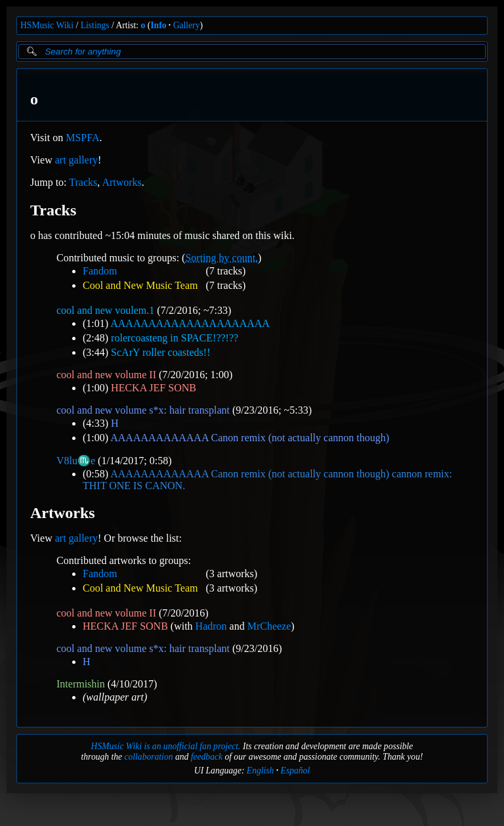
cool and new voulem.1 (105, 310)
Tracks (83, 182)
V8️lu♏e (76, 461)
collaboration (148, 757)
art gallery (76, 160)
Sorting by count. (221, 258)
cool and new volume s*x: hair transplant (143, 410)
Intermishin (81, 684)
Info (158, 25)
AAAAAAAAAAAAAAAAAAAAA (190, 323)
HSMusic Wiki (47, 25)
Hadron (211, 626)
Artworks (121, 182)
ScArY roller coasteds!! (160, 352)
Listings (95, 25)
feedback (207, 757)
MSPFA (82, 138)
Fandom (100, 271)
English (261, 771)
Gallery (187, 25)
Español (296, 771)
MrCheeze (269, 626)
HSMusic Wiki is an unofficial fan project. (166, 746)
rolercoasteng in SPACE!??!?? (175, 338)
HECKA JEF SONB (154, 388)
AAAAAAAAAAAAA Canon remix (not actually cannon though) (250, 438)
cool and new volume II (106, 375)
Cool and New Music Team (140, 285)
